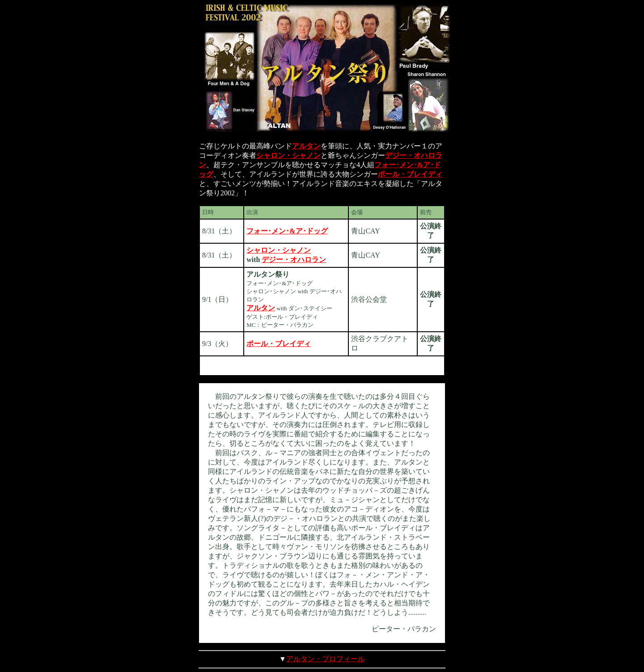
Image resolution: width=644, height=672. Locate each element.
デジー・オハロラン (294, 260)
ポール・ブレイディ (410, 174)
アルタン (306, 146)
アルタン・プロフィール (326, 659)
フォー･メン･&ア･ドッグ (287, 231)
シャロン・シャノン (288, 155)
